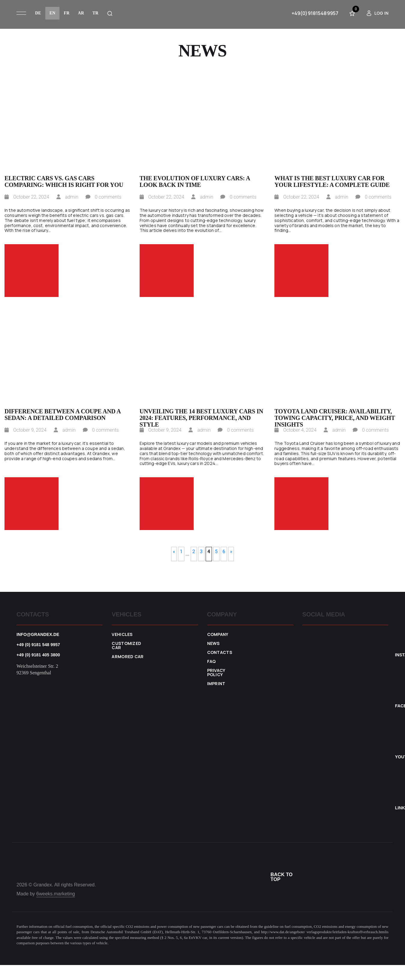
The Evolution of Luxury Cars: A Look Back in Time (195, 181)
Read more (32, 271)
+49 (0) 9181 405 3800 (38, 655)
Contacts (220, 652)
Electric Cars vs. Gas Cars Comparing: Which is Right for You (64, 181)
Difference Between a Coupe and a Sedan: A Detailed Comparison (62, 415)
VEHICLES (122, 634)
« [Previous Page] (174, 551)
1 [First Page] (181, 551)
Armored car (128, 657)
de (38, 13)
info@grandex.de (38, 634)
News (213, 643)
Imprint (216, 684)
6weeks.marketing (56, 894)
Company (218, 634)
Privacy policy (216, 673)
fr (66, 13)
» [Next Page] (231, 551)
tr (95, 13)
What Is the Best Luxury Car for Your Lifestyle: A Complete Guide (332, 181)
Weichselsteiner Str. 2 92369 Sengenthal (37, 669)
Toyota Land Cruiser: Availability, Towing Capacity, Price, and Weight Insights (335, 415)
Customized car (126, 646)
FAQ (212, 661)
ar (81, 13)
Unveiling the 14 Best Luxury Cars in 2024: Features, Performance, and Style (201, 415)
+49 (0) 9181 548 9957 (38, 645)
